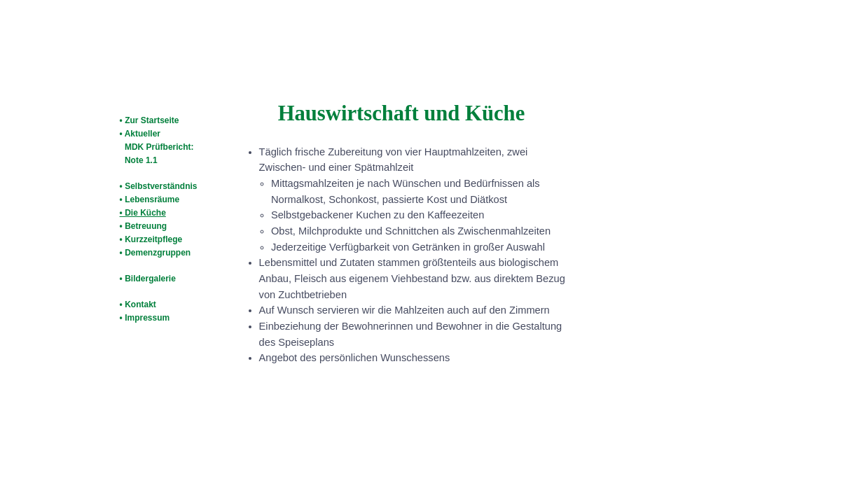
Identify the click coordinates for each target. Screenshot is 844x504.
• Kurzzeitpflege (151, 239)
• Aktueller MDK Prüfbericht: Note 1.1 (156, 147)
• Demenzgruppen (155, 253)
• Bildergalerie (148, 279)
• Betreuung (144, 226)
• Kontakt (138, 304)
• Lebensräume (150, 199)
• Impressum (145, 318)
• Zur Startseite (150, 120)
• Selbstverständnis (159, 186)
